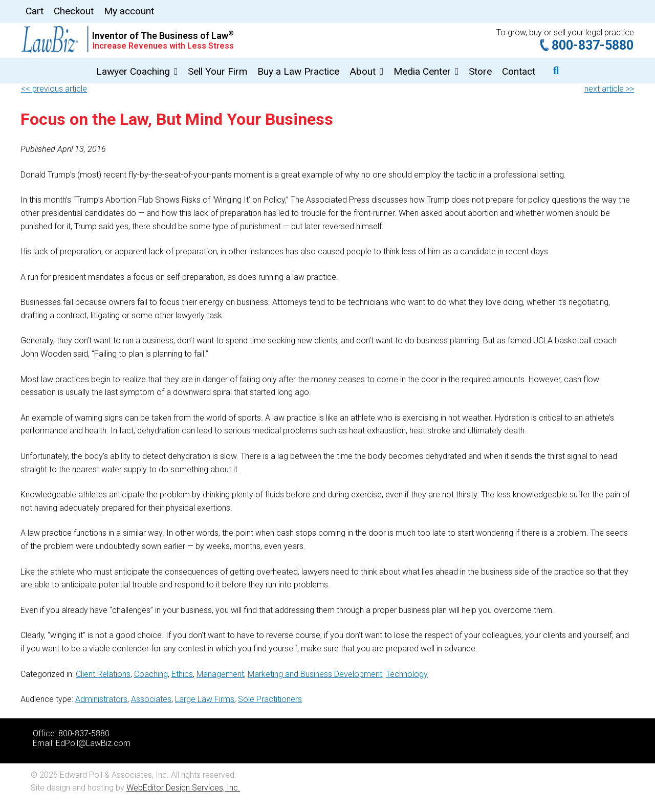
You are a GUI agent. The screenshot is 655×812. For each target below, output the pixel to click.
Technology (407, 674)
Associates (151, 699)
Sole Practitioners (270, 699)
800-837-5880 (593, 45)
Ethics (182, 674)
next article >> (609, 89)
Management (220, 674)
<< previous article (54, 89)
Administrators (101, 699)
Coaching (151, 674)
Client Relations (103, 674)
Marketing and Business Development (315, 674)
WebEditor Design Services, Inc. (183, 788)
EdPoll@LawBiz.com (93, 743)
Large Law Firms (205, 699)
